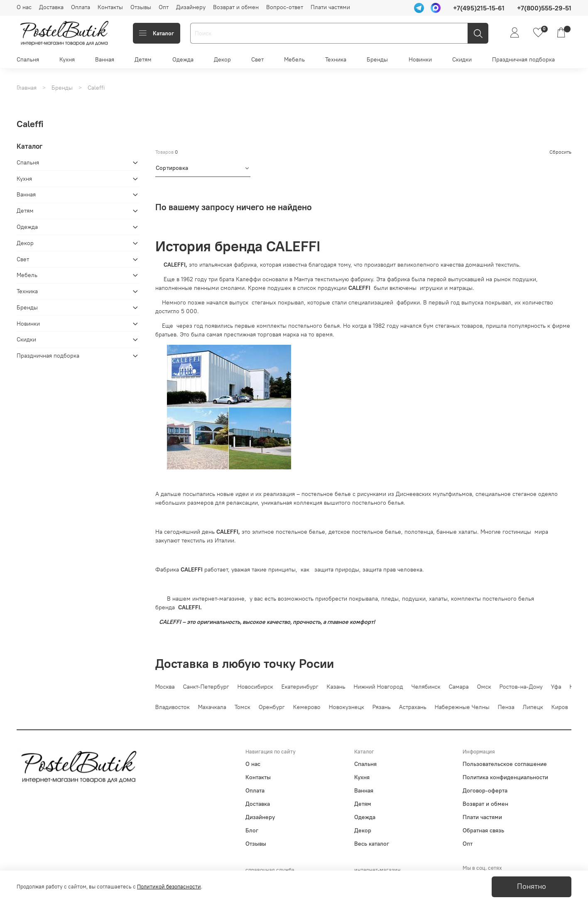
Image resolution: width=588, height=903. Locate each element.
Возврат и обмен (236, 7)
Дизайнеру (191, 7)
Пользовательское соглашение (505, 764)
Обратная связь (483, 830)
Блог (252, 830)
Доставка (51, 7)
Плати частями (330, 7)
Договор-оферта (485, 790)
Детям (143, 59)
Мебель (294, 59)
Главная (27, 88)
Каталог (157, 33)
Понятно (532, 886)
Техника (336, 59)
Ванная (105, 59)
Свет (257, 59)
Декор (222, 59)
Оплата (81, 7)
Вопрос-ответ (285, 7)
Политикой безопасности (169, 887)
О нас (24, 7)
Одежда (183, 59)
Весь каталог (372, 844)
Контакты (110, 7)
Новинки (420, 59)
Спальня (28, 59)
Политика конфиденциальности (505, 777)
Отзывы (141, 7)
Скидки (462, 59)
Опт (164, 7)
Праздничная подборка (523, 59)
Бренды (377, 59)
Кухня (67, 59)
